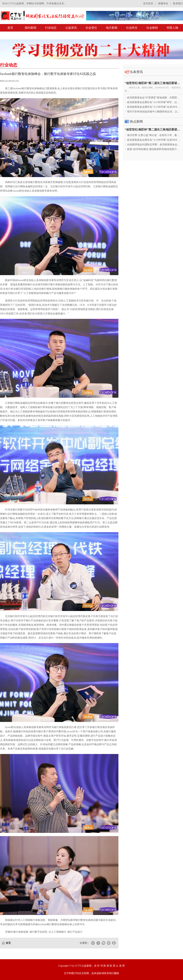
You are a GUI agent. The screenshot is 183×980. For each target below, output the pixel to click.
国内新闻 (30, 28)
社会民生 (132, 28)
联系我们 (178, 3)
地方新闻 (112, 28)
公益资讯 (71, 28)
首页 (10, 28)
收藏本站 (163, 3)
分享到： (85, 943)
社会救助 (152, 28)
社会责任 (91, 28)
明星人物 (172, 28)
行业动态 (51, 28)
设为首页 (148, 3)
